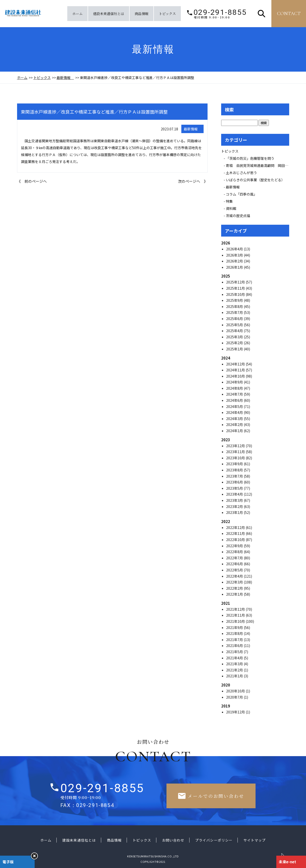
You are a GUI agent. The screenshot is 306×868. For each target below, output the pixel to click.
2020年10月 (236, 691)
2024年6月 (235, 400)
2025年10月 (236, 294)
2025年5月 (235, 325)
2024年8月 (235, 388)
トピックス (167, 14)
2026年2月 (235, 261)
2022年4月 (235, 576)
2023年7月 (235, 476)
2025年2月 (235, 343)
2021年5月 (235, 652)
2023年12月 (236, 446)
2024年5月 (235, 406)
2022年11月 (236, 533)
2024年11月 (236, 370)
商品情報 (141, 14)
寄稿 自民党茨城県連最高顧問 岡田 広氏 (262, 165)
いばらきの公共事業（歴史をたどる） (255, 180)
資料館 (231, 208)
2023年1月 (235, 512)
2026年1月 (235, 267)
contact (289, 14)
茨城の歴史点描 (238, 216)
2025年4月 (235, 331)
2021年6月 (235, 646)
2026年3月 (235, 255)
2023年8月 (235, 470)
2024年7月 (235, 394)
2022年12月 (236, 527)
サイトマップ (255, 840)
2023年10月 (236, 458)
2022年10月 (236, 540)
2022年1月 (235, 594)
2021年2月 (235, 670)
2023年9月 (235, 464)
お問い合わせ (173, 840)
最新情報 (65, 78)
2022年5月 (235, 570)
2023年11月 (236, 452)
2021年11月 (236, 615)
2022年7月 (235, 558)
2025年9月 (235, 300)
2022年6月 (235, 564)
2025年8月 (235, 306)
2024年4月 (235, 412)
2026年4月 (235, 249)
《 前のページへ (32, 181)
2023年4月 (235, 494)
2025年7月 (235, 312)
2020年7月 (235, 697)
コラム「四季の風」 (241, 194)
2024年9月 (235, 382)
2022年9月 (235, 546)
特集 (229, 201)
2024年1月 (235, 431)
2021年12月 (236, 609)
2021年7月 (235, 640)
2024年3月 (235, 419)
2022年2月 (235, 588)
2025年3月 (235, 337)
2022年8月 (235, 552)
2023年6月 (235, 482)
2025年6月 (235, 319)
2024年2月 (235, 424)
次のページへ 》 (193, 181)
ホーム (77, 14)
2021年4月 (235, 658)
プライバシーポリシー (214, 840)
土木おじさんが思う (241, 173)
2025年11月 (236, 288)
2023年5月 (235, 488)
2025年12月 (236, 282)
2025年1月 (235, 349)
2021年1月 (235, 676)
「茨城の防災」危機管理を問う (250, 158)
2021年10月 (236, 621)
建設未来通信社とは (109, 14)
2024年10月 (236, 376)
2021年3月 (235, 664)
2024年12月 (236, 364)
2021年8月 (235, 633)
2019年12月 (236, 712)
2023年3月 (235, 500)
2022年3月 (235, 582)
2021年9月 (235, 627)
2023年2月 (235, 506)
